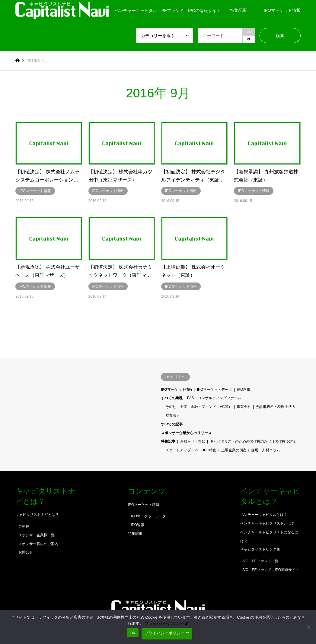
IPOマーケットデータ (215, 390)
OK (133, 633)
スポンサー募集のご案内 (38, 544)
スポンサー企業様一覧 (37, 535)
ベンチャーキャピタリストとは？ (267, 523)
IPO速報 (244, 390)
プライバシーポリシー (167, 623)
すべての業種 (172, 398)
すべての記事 (172, 424)
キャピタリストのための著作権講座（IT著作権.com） (253, 441)
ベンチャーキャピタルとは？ (264, 515)
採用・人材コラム (266, 450)
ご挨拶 (24, 526)
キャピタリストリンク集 (260, 549)
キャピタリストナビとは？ (37, 515)
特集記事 (238, 10)
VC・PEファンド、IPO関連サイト (271, 570)
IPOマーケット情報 (282, 10)
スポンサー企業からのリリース (186, 433)
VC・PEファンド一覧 (261, 561)
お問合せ (26, 552)
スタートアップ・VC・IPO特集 (191, 450)
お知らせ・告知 (193, 441)
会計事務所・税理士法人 (276, 407)
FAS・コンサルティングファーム (214, 398)
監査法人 (173, 415)
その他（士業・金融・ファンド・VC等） (199, 407)
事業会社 (244, 407)
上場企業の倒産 (234, 450)
